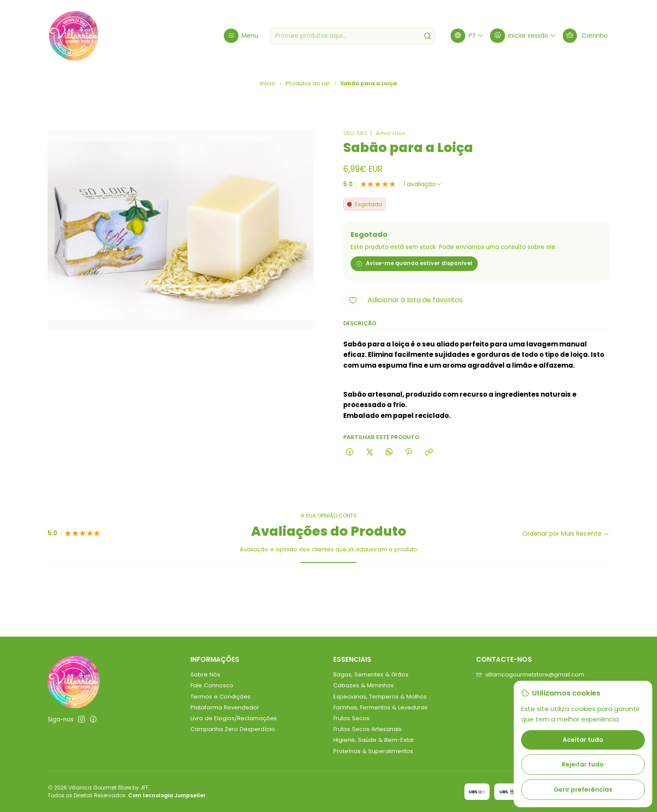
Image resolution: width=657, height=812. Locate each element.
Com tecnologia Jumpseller (167, 795)
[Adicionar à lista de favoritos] (403, 300)
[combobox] (353, 36)
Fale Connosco (212, 685)
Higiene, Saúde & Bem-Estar (374, 740)
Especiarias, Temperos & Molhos (380, 697)
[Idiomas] (467, 36)
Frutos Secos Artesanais (367, 729)
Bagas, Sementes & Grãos (371, 675)
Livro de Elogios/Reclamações (234, 718)
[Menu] (241, 36)
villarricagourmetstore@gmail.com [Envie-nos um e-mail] (530, 675)
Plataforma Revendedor (225, 707)
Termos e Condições (221, 697)
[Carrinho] (585, 36)
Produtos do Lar (308, 84)
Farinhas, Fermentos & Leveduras (380, 707)
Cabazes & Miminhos (364, 685)
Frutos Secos (351, 718)
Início (268, 84)
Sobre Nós (205, 675)
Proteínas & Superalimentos (373, 751)
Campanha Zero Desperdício (233, 729)
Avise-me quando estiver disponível (414, 263)
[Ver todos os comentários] (423, 184)
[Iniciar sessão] (523, 36)
